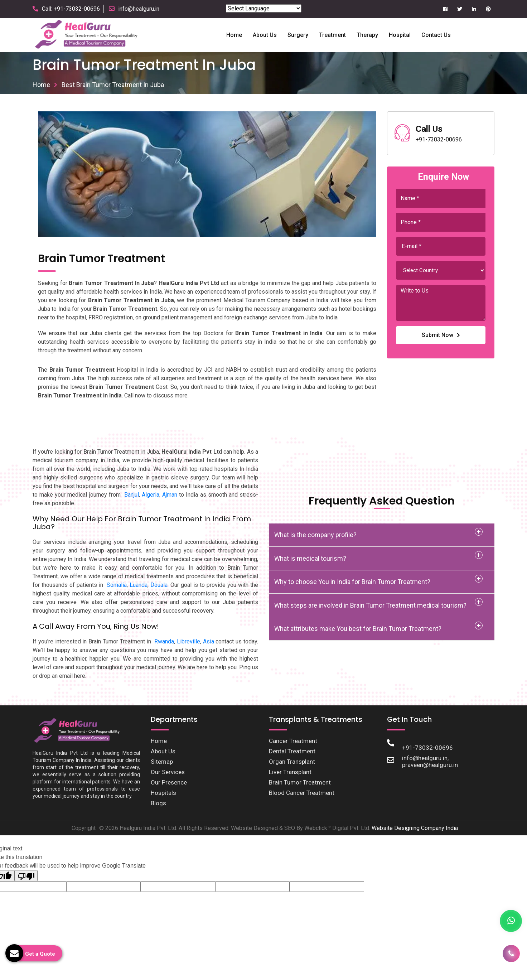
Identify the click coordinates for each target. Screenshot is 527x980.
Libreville (188, 641)
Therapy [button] (367, 35)
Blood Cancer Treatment (302, 793)
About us (265, 35)
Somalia (117, 585)
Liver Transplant (290, 772)
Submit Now (441, 335)
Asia (209, 641)
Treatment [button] (332, 35)
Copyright (84, 828)
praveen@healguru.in (430, 765)
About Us (163, 751)
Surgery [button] (298, 35)
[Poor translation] (26, 876)
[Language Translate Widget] (264, 8)
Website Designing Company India (415, 828)
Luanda (139, 585)
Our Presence (169, 782)
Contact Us (436, 35)
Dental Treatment (292, 751)
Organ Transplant (292, 762)
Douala (159, 585)
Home (234, 35)
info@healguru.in (139, 9)
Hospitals (163, 793)
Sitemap (162, 762)
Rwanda (164, 641)
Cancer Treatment (293, 741)
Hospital (400, 35)
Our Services (168, 772)
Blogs (158, 803)
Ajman (170, 495)
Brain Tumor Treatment (300, 782)
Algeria (151, 495)
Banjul (132, 495)
